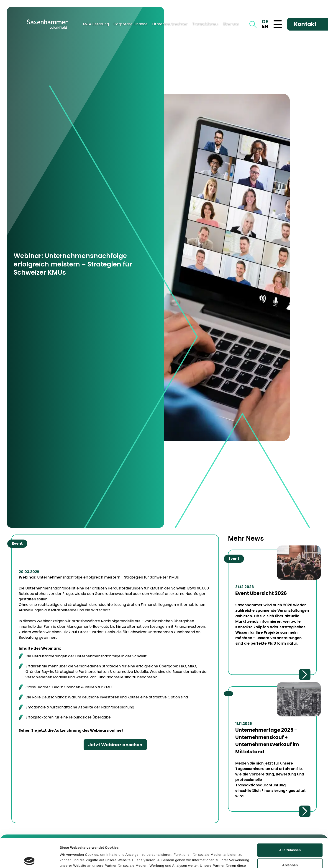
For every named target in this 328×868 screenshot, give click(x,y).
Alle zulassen (290, 820)
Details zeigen (71, 859)
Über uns (231, 24)
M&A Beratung (96, 24)
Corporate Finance (131, 24)
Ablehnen (290, 835)
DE (265, 22)
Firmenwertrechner (170, 24)
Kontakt (305, 24)
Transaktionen (205, 24)
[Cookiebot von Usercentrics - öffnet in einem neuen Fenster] (29, 859)
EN (265, 26)
